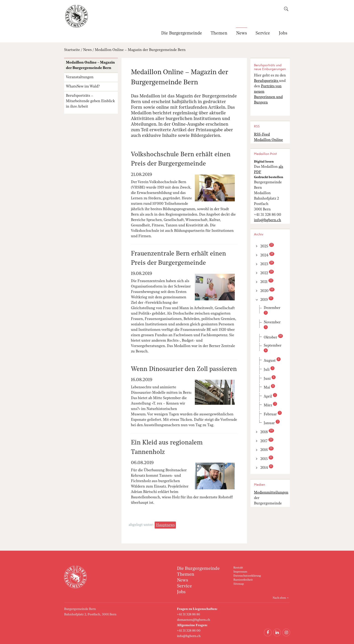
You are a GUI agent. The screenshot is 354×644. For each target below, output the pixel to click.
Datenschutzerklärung (247, 576)
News (242, 33)
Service (263, 33)
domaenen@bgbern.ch (194, 620)
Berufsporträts (267, 81)
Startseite (72, 50)
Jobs (283, 33)
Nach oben (279, 598)
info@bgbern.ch (189, 636)
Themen (219, 33)
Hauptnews (165, 525)
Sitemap (239, 584)
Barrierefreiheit (243, 580)
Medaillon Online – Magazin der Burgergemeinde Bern (140, 50)
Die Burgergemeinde (182, 33)
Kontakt (238, 568)
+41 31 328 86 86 (189, 614)
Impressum (240, 572)
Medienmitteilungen (271, 493)
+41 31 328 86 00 (189, 631)
